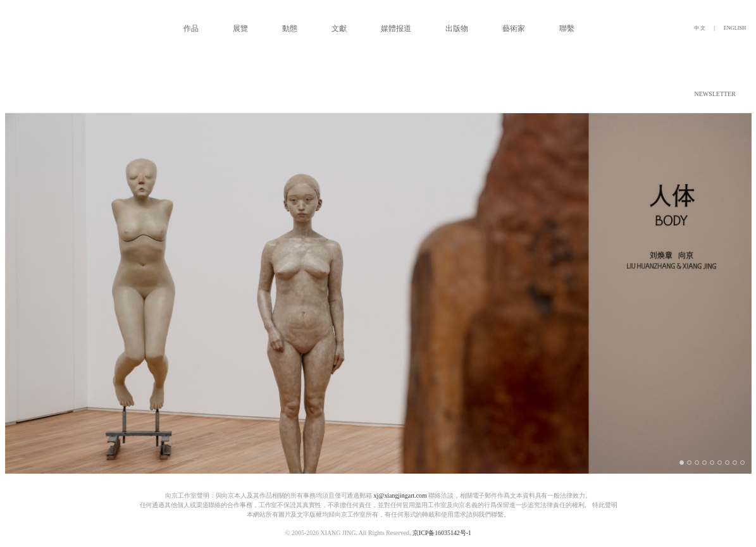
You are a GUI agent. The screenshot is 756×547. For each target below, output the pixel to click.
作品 (191, 28)
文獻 (339, 28)
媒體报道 (396, 28)
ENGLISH (734, 28)
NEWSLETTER (715, 94)
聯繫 (567, 28)
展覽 (240, 28)
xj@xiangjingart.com (400, 495)
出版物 (457, 28)
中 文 (700, 28)
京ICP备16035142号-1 (441, 533)
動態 (290, 28)
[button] (749, 95)
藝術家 (514, 28)
